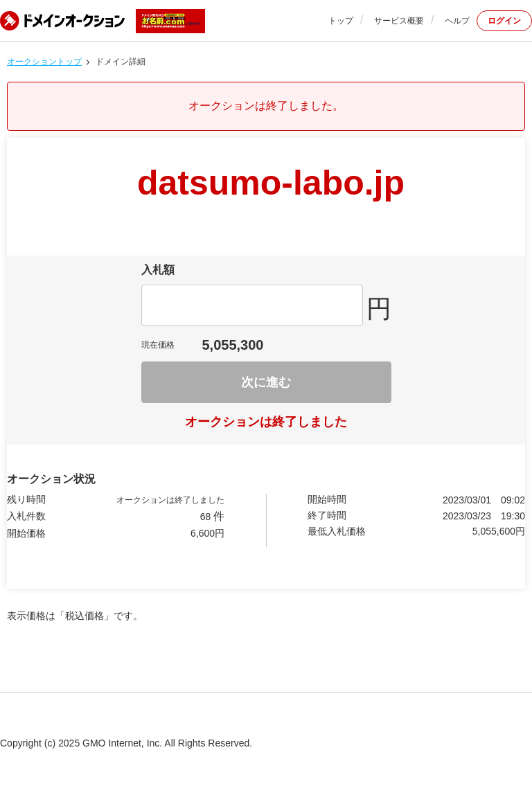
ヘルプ (457, 21)
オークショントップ (44, 62)
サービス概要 (399, 21)
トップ (341, 21)
